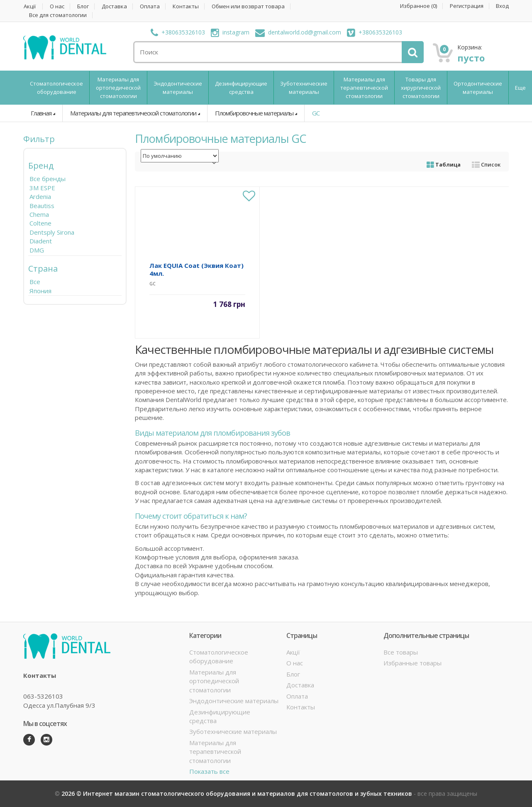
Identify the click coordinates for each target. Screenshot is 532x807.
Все (35, 282)
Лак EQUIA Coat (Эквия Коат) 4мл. (196, 269)
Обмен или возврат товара (248, 6)
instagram (230, 32)
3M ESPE (42, 188)
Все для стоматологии (58, 15)
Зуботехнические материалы (304, 88)
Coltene (40, 223)
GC (316, 113)
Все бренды (48, 179)
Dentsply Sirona (52, 232)
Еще (520, 88)
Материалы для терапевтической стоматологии (364, 88)
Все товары (401, 652)
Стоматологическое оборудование (56, 88)
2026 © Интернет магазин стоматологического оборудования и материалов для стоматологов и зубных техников (238, 794)
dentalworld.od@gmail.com (298, 32)
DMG (37, 250)
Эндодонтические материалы (178, 88)
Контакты (186, 6)
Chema (39, 214)
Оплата (150, 6)
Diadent (41, 241)
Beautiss (42, 206)
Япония (40, 291)
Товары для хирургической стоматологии (421, 88)
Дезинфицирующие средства (241, 88)
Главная (41, 113)
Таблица (444, 164)
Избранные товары (412, 663)
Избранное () (419, 6)
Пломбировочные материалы (254, 113)
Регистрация (467, 6)
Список (486, 164)
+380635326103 (178, 32)
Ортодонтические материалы (478, 88)
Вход (502, 6)
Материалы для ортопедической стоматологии (118, 88)
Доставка (114, 6)
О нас (57, 6)
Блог (83, 6)
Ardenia (40, 196)
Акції (30, 6)
